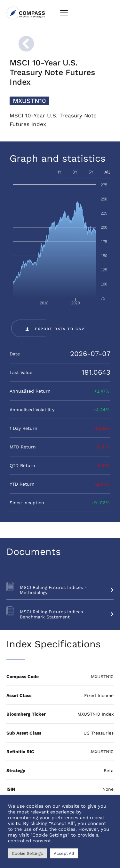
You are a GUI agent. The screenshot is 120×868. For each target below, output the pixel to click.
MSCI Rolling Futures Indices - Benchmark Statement (67, 614)
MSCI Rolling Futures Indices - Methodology (67, 590)
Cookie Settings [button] (27, 853)
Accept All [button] (64, 853)
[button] (55, 329)
